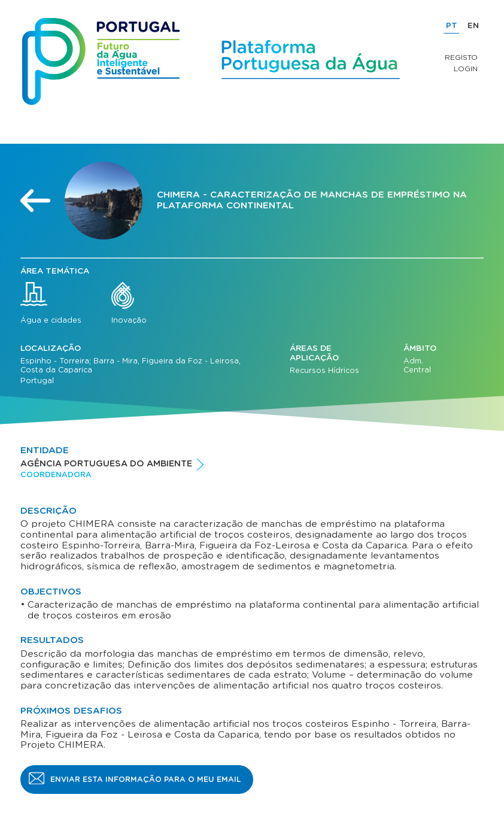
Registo (461, 57)
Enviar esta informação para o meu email (146, 780)
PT (452, 26)
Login (466, 69)
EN (473, 26)
